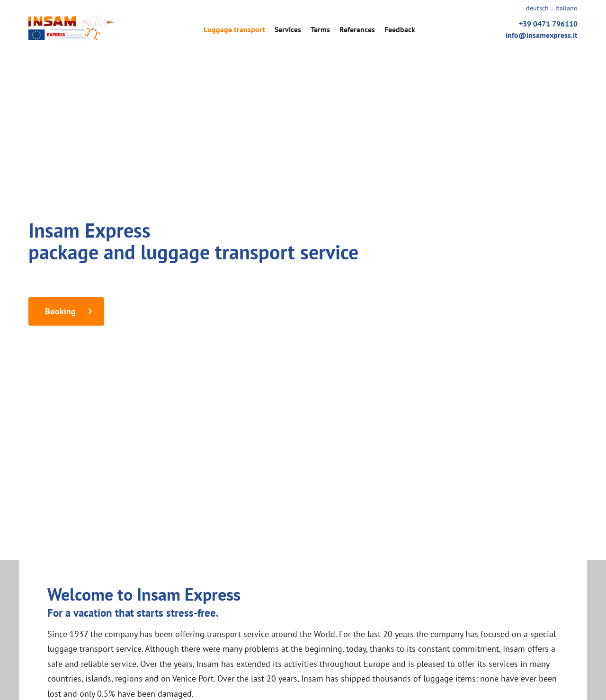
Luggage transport (234, 29)
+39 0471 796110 (548, 24)
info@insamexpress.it (542, 35)
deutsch (537, 8)
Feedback (400, 29)
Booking (60, 311)
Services (288, 29)
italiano (566, 8)
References (357, 29)
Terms (320, 29)
